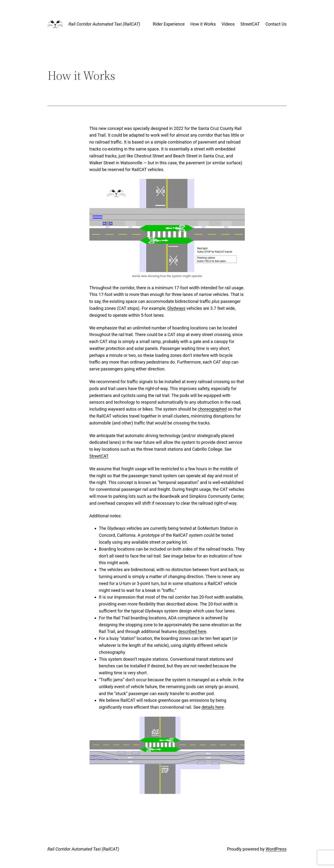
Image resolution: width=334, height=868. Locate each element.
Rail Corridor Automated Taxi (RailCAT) (104, 24)
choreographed (212, 409)
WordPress (276, 849)
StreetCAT (99, 456)
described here (192, 631)
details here (213, 707)
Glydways (176, 308)
